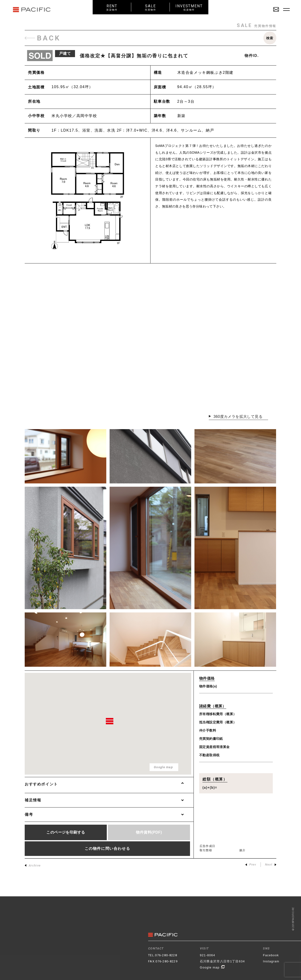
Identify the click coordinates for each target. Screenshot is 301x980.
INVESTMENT (189, 7)
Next (271, 865)
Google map (212, 967)
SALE (150, 7)
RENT (112, 7)
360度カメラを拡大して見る (241, 417)
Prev (251, 865)
